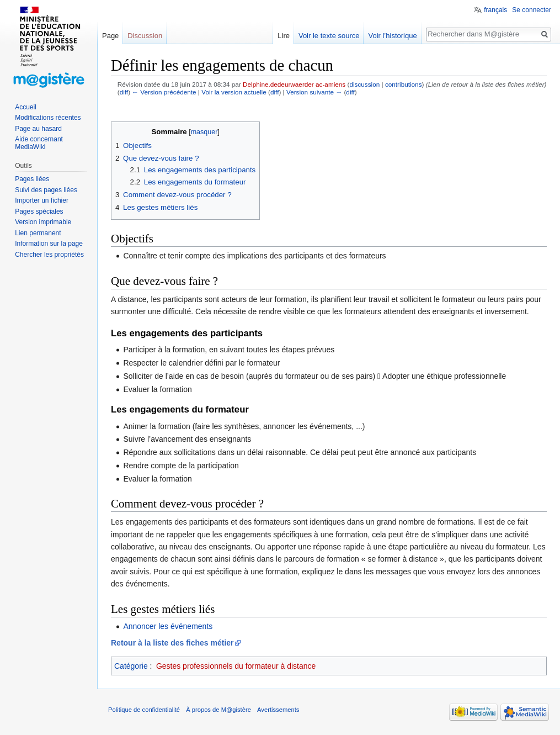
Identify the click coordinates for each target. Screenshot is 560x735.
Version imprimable (43, 222)
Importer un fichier (42, 200)
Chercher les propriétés (49, 255)
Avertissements (278, 710)
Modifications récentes (48, 118)
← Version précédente (164, 92)
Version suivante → (314, 92)
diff (124, 92)
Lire (284, 36)
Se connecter (532, 10)
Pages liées (32, 179)
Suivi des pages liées (46, 190)
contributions (404, 84)
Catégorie (131, 666)
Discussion (145, 36)
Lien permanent (38, 233)
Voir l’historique (392, 36)
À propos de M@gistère (218, 710)
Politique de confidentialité (144, 710)
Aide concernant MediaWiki (39, 143)
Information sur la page (49, 244)
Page (110, 36)
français (495, 10)
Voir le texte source (329, 36)
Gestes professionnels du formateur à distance (236, 666)
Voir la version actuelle (234, 92)
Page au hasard (38, 129)
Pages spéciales (39, 211)
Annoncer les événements (168, 626)
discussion (364, 84)
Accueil (26, 107)
